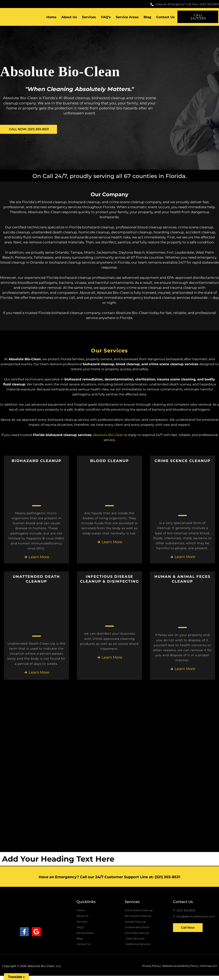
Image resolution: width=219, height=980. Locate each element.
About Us (69, 17)
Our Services (109, 351)
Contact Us (165, 17)
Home (51, 17)
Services (89, 17)
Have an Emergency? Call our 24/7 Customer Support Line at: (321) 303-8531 (110, 878)
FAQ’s (106, 17)
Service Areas (127, 17)
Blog (147, 17)
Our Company (109, 194)
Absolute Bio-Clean (108, 435)
